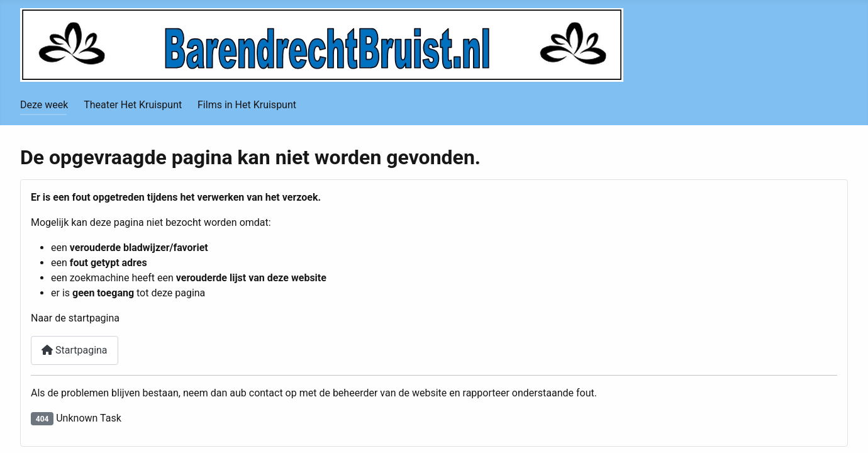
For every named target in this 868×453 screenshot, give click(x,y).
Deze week (44, 105)
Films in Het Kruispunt (247, 105)
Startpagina (75, 350)
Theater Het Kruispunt (133, 105)
